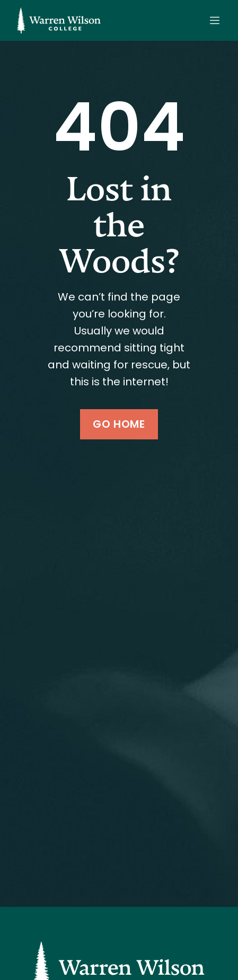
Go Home (119, 424)
